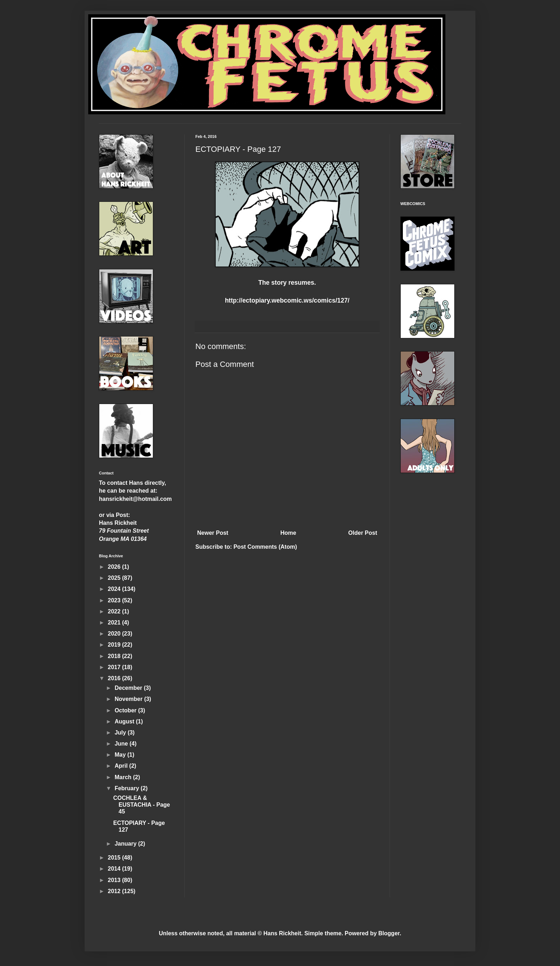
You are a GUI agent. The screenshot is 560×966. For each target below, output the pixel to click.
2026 (115, 567)
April (122, 766)
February (128, 788)
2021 (115, 623)
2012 (115, 891)
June (122, 744)
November (129, 699)
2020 (115, 634)
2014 (115, 869)
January (126, 844)
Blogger (389, 933)
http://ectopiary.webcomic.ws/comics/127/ (287, 300)
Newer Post (213, 533)
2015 (115, 858)
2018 (115, 656)
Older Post (363, 533)
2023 (115, 600)
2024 (115, 589)
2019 (115, 645)
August (125, 721)
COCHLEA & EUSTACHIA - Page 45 (142, 805)
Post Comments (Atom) (265, 547)
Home (288, 533)
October (126, 710)
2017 (115, 667)
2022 (115, 611)
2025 (115, 578)
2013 (115, 880)
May (121, 755)
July (121, 733)
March (124, 777)
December (129, 688)
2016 (115, 678)
